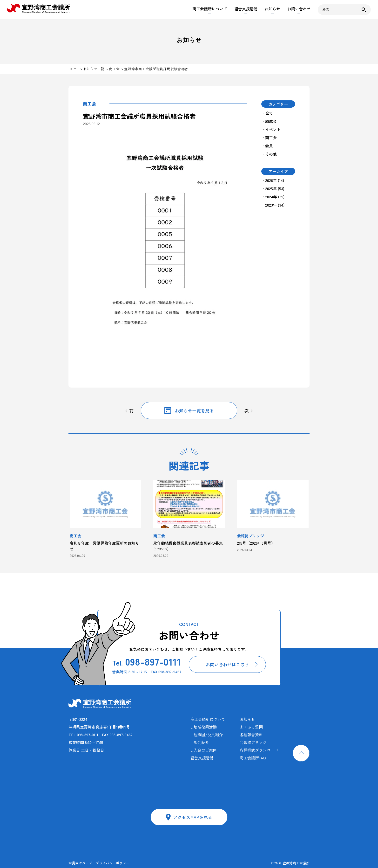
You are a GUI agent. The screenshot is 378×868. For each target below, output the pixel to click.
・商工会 (269, 138)
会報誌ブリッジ (253, 742)
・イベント (271, 129)
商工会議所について (210, 9)
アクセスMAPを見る (193, 817)
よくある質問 (251, 727)
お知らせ (272, 9)
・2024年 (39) (273, 197)
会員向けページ (80, 863)
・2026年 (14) (273, 180)
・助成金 (269, 121)
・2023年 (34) (273, 205)
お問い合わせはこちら (227, 664)
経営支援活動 (246, 9)
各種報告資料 (251, 735)
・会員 (267, 146)
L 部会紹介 (200, 742)
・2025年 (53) (273, 188)
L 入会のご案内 (204, 750)
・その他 (269, 154)
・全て (267, 113)
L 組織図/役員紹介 (207, 735)
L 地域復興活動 (204, 727)
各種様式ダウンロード (259, 750)
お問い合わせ (299, 9)
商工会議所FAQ (253, 758)
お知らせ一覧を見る (194, 410)
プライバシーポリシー (113, 863)
